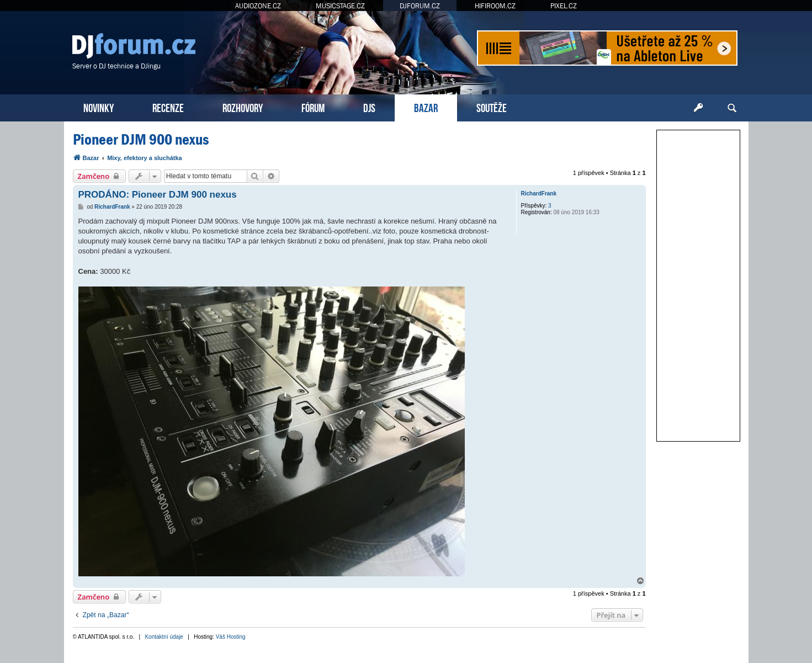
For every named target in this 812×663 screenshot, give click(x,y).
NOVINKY (99, 107)
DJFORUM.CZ (420, 6)
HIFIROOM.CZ (495, 6)
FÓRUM (313, 107)
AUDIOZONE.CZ (258, 6)
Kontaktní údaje (164, 637)
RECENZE (168, 107)
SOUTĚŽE (492, 107)
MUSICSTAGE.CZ (340, 6)
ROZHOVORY (243, 107)
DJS (369, 107)
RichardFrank (539, 193)
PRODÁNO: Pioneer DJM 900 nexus (158, 195)
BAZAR (426, 107)
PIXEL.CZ (564, 6)
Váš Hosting (231, 637)
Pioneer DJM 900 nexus (141, 139)
